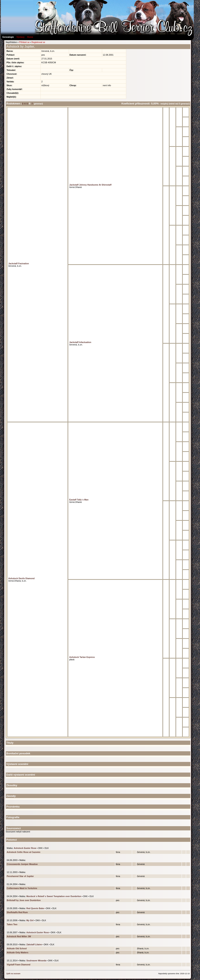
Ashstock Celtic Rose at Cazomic (24, 852)
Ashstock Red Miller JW (19, 936)
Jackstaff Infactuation (80, 342)
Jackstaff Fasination (19, 263)
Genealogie (8, 37)
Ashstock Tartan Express (82, 657)
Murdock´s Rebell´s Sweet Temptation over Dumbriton (54, 896)
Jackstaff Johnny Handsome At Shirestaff (90, 185)
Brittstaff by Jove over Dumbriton (24, 900)
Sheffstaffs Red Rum (17, 912)
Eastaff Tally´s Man (79, 500)
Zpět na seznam (13, 974)
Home (30, 37)
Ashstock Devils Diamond (22, 578)
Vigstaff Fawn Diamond (19, 965)
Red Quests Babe (35, 908)
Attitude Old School (17, 948)
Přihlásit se (24, 42)
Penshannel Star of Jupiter (20, 876)
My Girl (30, 920)
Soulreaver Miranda (36, 961)
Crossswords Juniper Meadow (22, 864)
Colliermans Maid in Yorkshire (22, 888)
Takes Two (12, 924)
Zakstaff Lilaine (34, 944)
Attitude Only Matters (18, 952)
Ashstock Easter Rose (25, 848)
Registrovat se (38, 42)
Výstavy (20, 37)
